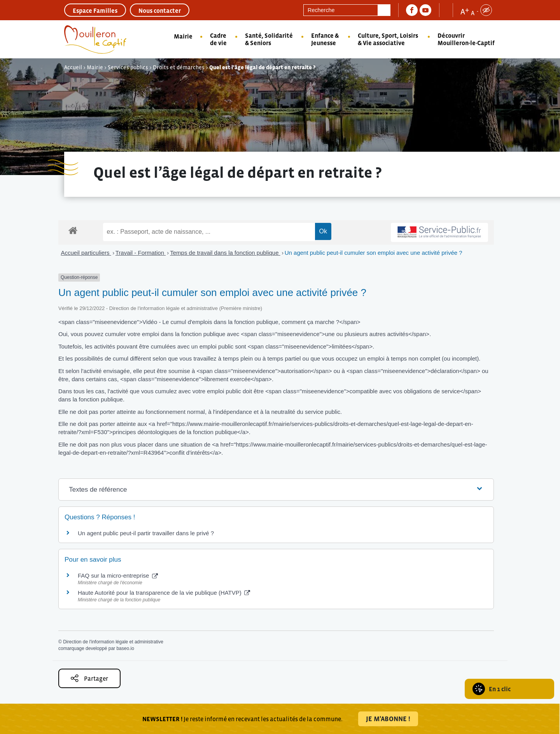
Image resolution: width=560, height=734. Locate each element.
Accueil (73, 67)
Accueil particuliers (86, 253)
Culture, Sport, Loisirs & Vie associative (388, 39)
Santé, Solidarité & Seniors (269, 39)
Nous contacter (160, 11)
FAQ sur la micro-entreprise (118, 575)
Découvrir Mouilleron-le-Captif (466, 39)
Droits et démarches (179, 67)
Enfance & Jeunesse (325, 39)
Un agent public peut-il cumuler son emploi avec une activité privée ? (374, 253)
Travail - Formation (141, 253)
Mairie (183, 36)
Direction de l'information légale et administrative (113, 642)
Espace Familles (95, 11)
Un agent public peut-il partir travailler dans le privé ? (146, 533)
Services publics (128, 67)
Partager (89, 678)
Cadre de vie (218, 39)
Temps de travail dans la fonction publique (225, 253)
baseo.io (125, 648)
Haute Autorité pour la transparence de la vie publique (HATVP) (164, 593)
